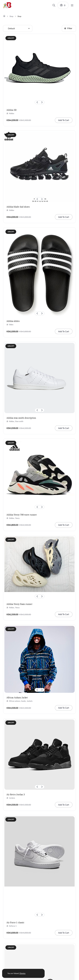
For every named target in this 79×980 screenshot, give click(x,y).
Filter (68, 28)
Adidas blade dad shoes (18, 207)
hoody (23, 701)
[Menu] (72, 5)
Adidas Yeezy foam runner (19, 604)
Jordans (12, 798)
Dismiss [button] (23, 973)
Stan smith (19, 421)
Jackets (30, 701)
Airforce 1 (13, 926)
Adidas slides (13, 321)
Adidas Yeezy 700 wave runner (22, 515)
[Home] (4, 16)
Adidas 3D (12, 110)
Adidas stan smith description (21, 418)
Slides (11, 325)
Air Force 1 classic (15, 923)
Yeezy (17, 518)
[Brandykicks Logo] (8, 5)
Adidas (12, 113)
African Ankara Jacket (17, 698)
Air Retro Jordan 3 (16, 794)
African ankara (15, 701)
